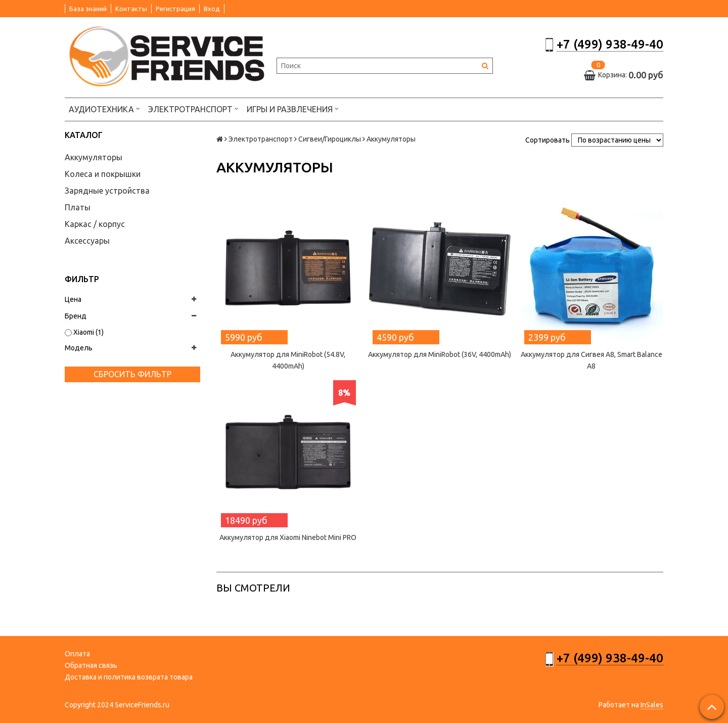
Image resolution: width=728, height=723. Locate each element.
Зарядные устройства (107, 191)
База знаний (88, 9)
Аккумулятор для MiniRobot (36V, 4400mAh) (440, 354)
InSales (652, 705)
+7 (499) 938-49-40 (610, 44)
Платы (78, 207)
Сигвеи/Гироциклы (330, 139)
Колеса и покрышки (103, 174)
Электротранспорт (193, 108)
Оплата (77, 654)
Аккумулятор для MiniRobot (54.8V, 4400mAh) (288, 360)
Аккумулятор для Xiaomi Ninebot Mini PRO (288, 537)
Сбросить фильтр (132, 374)
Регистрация (175, 9)
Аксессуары (87, 241)
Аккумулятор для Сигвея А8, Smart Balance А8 (591, 360)
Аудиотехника (104, 108)
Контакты (131, 9)
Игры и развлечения (293, 108)
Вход (212, 9)
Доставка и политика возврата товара (129, 677)
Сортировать (548, 140)
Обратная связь (91, 665)
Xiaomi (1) (84, 332)
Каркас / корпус (95, 224)
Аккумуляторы (94, 157)
